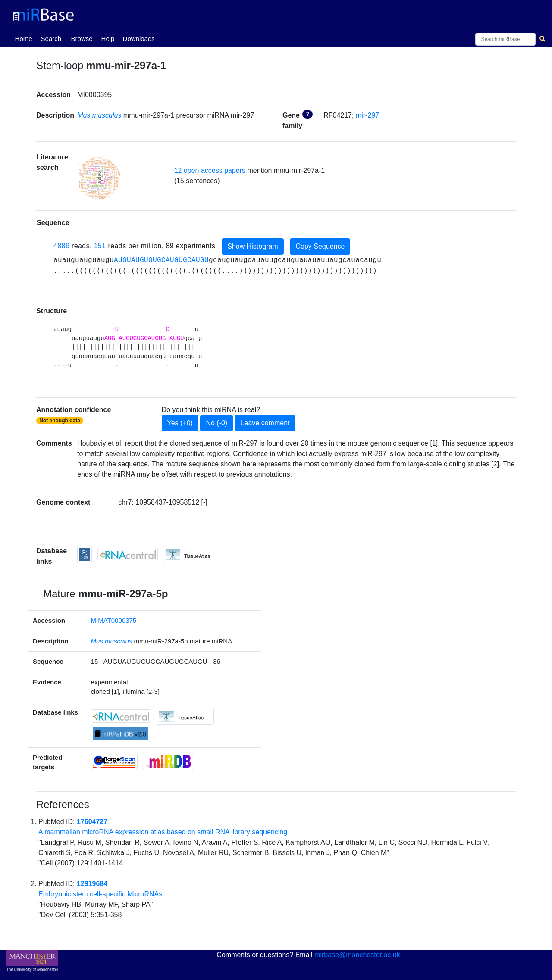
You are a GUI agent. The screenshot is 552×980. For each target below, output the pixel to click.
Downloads (139, 39)
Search (51, 39)
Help (108, 39)
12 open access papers (210, 170)
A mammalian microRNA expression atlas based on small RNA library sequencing (163, 832)
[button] (99, 176)
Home (25, 38)
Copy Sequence (320, 246)
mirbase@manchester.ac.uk (357, 955)
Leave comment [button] (265, 423)
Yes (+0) (180, 423)
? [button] (307, 114)
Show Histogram (252, 246)
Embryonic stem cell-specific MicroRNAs (100, 894)
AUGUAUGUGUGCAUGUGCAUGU (161, 260)
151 (100, 246)
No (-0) (216, 423)
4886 (61, 246)
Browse (82, 39)
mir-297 (367, 115)
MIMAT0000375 (114, 620)
